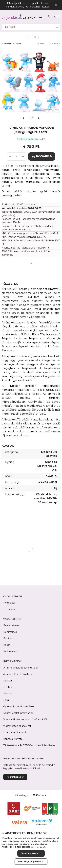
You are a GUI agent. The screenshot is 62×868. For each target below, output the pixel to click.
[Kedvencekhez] (31, 263)
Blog (6, 700)
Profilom (8, 638)
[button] (41, 17)
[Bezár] (56, 5)
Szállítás (8, 681)
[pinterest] (35, 37)
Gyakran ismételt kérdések (19, 707)
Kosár (7, 645)
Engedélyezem (31, 853)
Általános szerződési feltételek (21, 668)
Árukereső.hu (42, 824)
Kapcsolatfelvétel (13, 739)
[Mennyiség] (17, 156)
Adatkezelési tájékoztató (18, 674)
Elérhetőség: (15, 494)
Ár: (8, 476)
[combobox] (31, 27)
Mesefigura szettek (12, 43)
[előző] (23, 118)
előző (41, 43)
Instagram (23, 795)
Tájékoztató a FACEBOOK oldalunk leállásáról (29, 745)
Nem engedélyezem (31, 862)
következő (54, 43)
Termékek (9, 609)
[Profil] (49, 17)
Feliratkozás (15, 777)
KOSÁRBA (42, 156)
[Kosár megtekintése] (57, 17)
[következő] (39, 118)
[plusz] (23, 156)
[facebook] (27, 37)
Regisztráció (10, 632)
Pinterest (40, 795)
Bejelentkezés (12, 625)
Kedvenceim (11, 651)
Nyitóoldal (9, 603)
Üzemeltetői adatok (15, 732)
